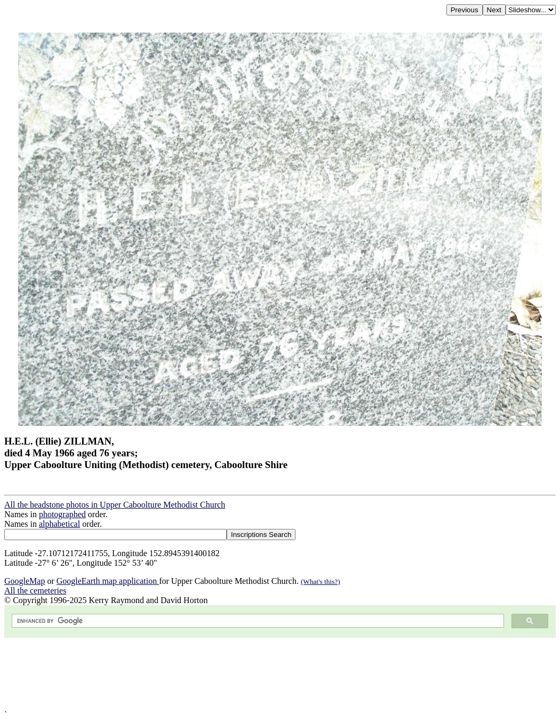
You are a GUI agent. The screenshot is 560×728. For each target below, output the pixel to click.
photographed (62, 514)
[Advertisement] (280, 674)
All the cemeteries (35, 591)
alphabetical (59, 524)
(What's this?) (321, 581)
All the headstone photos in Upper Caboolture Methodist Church (115, 505)
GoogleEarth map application (108, 581)
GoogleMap (25, 581)
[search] (257, 621)
